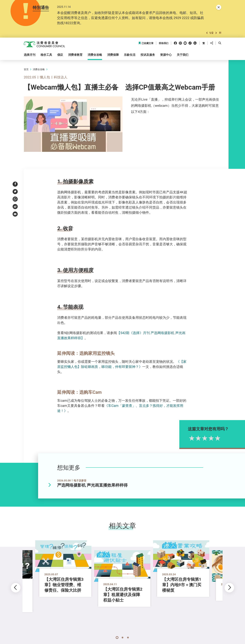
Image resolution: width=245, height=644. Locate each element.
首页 (26, 69)
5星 (226, 438)
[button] (207, 33)
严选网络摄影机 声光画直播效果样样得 (92, 485)
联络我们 (164, 43)
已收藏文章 (146, 43)
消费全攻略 (39, 69)
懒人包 (45, 77)
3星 (214, 438)
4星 (220, 438)
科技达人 (61, 77)
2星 (207, 438)
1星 (201, 438)
